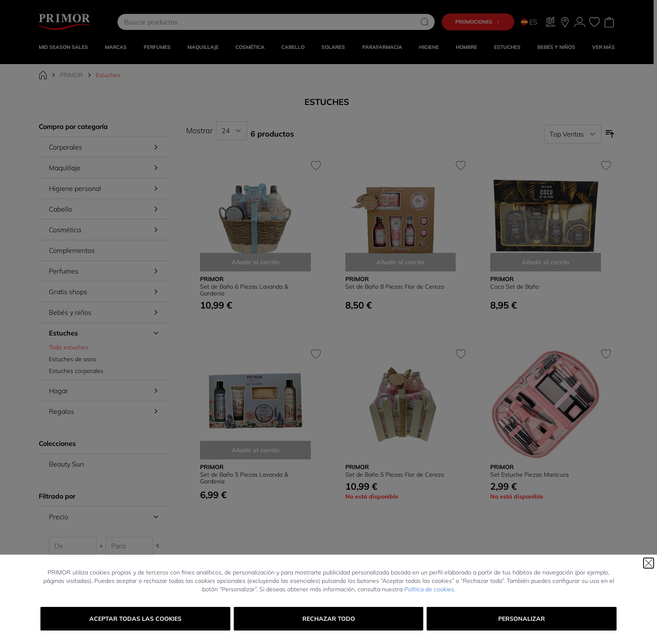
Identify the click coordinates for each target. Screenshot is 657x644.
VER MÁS (604, 47)
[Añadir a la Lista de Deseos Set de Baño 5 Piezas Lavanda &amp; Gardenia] (316, 354)
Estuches (507, 47)
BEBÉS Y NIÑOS (556, 47)
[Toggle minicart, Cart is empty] (609, 22)
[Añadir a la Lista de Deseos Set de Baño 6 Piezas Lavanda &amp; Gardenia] (316, 166)
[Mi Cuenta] (580, 22)
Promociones (478, 22)
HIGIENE (429, 47)
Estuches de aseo (73, 359)
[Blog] (551, 22)
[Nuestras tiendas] (565, 22)
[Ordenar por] (573, 134)
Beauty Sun (66, 464)
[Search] (425, 22)
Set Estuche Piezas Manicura (529, 475)
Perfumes (157, 47)
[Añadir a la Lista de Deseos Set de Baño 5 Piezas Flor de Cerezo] (461, 354)
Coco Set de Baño (515, 287)
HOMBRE (466, 47)
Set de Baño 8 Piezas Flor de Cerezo (395, 287)
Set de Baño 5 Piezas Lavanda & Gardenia (244, 478)
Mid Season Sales (63, 47)
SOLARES (333, 47)
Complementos (72, 250)
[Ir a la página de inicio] (43, 75)
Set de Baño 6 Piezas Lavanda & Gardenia (244, 290)
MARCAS (116, 47)
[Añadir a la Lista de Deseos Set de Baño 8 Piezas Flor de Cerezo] (461, 166)
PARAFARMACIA (382, 47)
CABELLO (293, 47)
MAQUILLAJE (203, 47)
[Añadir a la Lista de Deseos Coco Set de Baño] (606, 166)
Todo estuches (68, 347)
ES (529, 22)
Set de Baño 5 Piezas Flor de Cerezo (395, 475)
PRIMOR (71, 75)
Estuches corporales (76, 371)
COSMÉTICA (250, 47)
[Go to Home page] (64, 22)
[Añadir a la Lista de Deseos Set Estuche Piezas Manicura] (606, 354)
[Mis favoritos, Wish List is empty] (594, 22)
